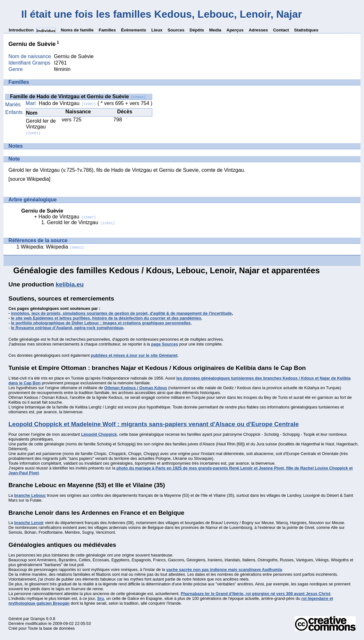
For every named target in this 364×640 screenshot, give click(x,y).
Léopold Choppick (99, 434)
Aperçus (235, 30)
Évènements (134, 30)
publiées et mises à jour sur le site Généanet (134, 355)
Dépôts (197, 30)
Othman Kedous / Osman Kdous (136, 388)
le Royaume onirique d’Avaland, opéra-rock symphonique (67, 328)
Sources (176, 30)
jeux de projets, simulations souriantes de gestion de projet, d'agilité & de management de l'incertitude (132, 313)
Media (215, 30)
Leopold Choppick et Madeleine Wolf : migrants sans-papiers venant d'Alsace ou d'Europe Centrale (153, 424)
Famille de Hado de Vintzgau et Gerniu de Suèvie (78, 96)
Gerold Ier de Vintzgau (41, 127)
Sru (101, 598)
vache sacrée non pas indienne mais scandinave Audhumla (224, 570)
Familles (107, 30)
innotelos (20, 313)
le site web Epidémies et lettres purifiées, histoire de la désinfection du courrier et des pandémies (106, 318)
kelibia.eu (69, 284)
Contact (281, 30)
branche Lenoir (29, 523)
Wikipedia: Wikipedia (53, 247)
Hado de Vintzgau (68, 103)
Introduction (21, 30)
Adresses (258, 30)
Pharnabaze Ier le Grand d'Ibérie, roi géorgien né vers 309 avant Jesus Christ (255, 594)
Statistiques (306, 30)
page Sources (165, 344)
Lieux (157, 30)
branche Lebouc (30, 495)
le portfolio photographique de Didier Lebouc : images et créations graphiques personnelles (101, 323)
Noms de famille (77, 30)
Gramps (38, 619)
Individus (46, 31)
